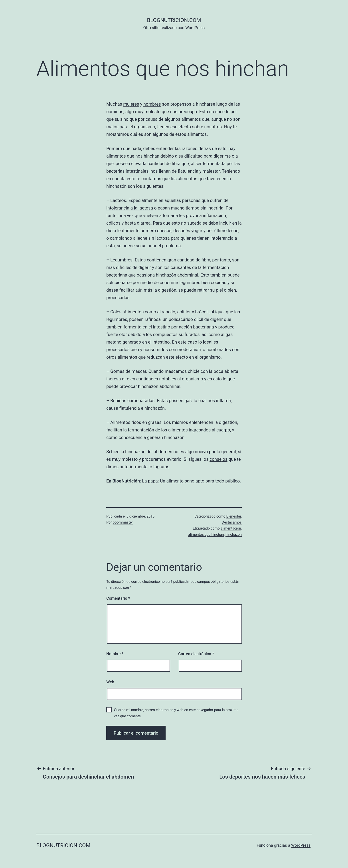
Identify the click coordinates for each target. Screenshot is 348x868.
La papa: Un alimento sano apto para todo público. (192, 481)
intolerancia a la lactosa (130, 208)
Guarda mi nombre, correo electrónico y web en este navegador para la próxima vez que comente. (176, 713)
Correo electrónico (196, 654)
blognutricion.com (174, 20)
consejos (218, 459)
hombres (152, 104)
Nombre (115, 654)
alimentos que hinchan (206, 535)
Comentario (118, 598)
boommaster (123, 522)
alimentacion (231, 528)
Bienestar (234, 516)
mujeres (131, 104)
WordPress (301, 845)
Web (110, 682)
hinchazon (234, 535)
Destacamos (232, 522)
